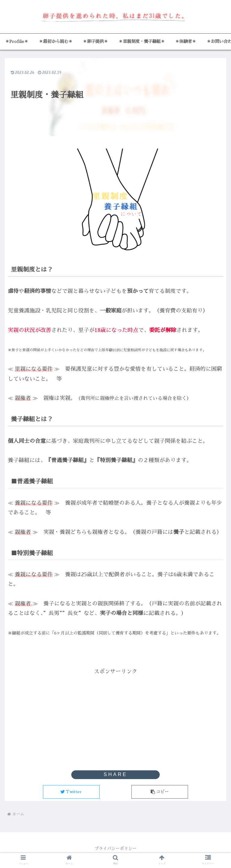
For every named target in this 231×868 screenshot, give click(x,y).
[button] (160, 792)
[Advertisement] (115, 718)
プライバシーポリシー (115, 848)
